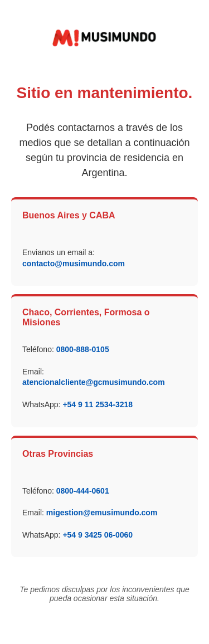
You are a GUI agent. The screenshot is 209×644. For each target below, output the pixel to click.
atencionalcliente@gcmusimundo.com (94, 382)
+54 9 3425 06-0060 (98, 535)
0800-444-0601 (83, 491)
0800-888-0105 (83, 349)
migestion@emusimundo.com (102, 513)
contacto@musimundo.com (74, 264)
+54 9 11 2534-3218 (98, 404)
